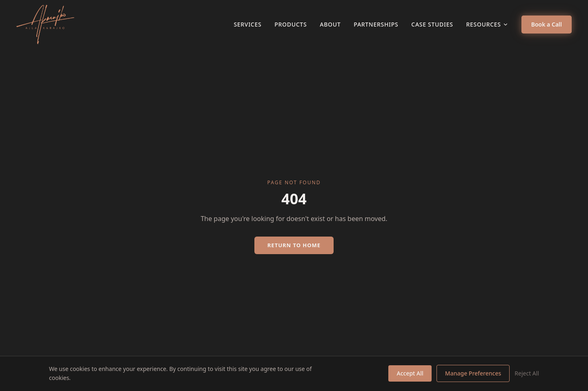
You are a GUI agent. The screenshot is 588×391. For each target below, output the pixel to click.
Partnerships (376, 24)
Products (291, 24)
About (330, 24)
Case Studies (432, 24)
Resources (487, 24)
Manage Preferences (473, 373)
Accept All (410, 373)
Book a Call (547, 24)
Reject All (527, 373)
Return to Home (294, 245)
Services (247, 24)
